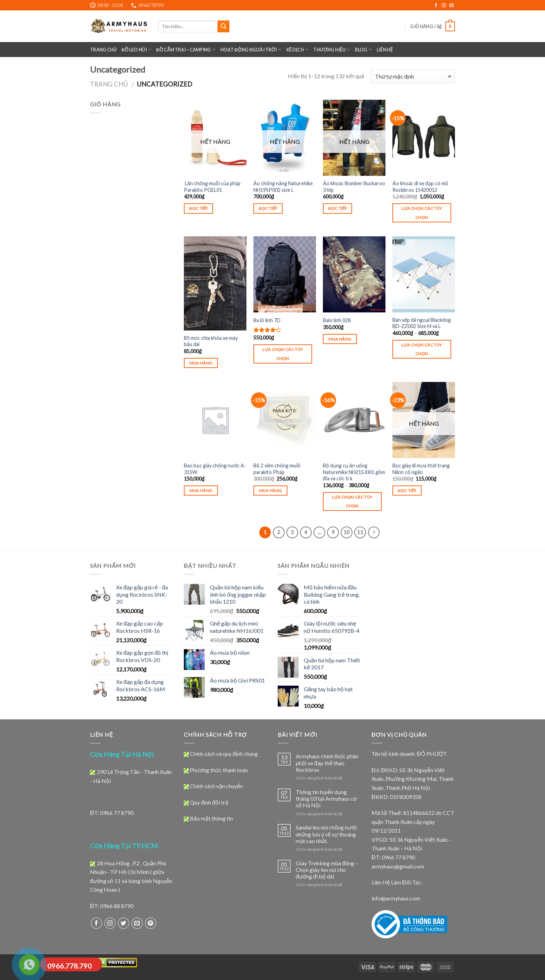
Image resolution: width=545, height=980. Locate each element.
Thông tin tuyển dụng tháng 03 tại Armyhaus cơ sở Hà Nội (326, 798)
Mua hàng (201, 363)
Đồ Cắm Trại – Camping (186, 50)
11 (360, 532)
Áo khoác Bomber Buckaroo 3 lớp (354, 187)
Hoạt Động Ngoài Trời (251, 50)
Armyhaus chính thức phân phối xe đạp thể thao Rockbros (327, 763)
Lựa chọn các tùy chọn (422, 213)
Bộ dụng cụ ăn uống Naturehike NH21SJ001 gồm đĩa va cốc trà (354, 472)
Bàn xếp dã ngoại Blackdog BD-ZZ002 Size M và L (422, 323)
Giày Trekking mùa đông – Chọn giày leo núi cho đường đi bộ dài (327, 870)
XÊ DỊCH (297, 50)
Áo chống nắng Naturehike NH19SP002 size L (283, 187)
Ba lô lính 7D (267, 320)
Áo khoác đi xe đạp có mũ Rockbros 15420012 (420, 187)
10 (347, 532)
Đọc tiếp (199, 208)
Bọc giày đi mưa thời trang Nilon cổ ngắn (421, 469)
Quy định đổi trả (209, 802)
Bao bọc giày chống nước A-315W (215, 469)
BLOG (363, 50)
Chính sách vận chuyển (216, 786)
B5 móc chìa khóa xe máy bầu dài (211, 341)
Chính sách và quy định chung (224, 754)
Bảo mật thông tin (211, 818)
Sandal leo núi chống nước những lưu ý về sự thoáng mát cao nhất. (327, 834)
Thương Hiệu (332, 50)
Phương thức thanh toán (219, 770)
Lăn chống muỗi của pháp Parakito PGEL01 (212, 187)
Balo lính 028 (337, 320)
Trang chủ (103, 50)
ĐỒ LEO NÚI (137, 50)
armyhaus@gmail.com (398, 866)
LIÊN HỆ (385, 50)
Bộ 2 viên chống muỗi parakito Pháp (277, 469)
